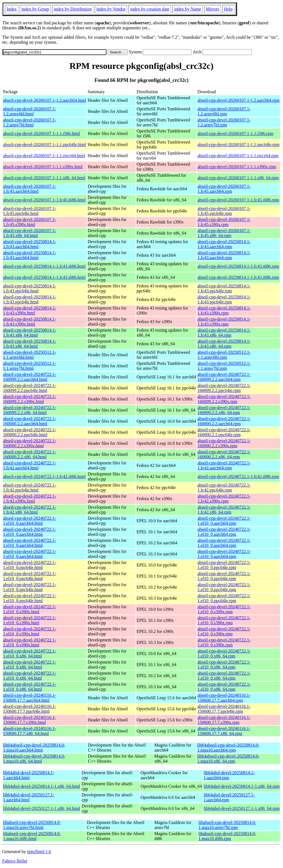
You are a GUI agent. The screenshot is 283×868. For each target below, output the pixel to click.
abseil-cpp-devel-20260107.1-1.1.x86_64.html (44, 178)
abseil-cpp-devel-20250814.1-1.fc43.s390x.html (30, 310)
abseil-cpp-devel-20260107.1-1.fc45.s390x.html (30, 222)
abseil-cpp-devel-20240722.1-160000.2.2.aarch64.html (30, 421)
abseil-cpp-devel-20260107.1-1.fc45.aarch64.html (30, 189)
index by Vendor (111, 9)
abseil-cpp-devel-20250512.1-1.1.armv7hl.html (30, 366)
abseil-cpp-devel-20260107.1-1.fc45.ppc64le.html (30, 211)
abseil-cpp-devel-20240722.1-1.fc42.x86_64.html (30, 510)
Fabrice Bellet (15, 861)
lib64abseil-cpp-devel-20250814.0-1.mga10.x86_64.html (34, 759)
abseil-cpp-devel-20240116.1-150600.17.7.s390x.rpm (224, 720)
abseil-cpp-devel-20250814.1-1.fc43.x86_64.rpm (224, 333)
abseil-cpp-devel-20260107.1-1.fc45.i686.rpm (238, 200)
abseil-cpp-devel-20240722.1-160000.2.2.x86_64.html (30, 454)
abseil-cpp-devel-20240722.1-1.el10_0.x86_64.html (30, 653)
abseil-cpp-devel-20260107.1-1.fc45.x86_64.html (30, 233)
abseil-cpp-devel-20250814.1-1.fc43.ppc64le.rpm (224, 288)
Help (228, 9)
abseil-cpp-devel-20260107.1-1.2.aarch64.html (44, 100)
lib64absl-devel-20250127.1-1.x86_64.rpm (242, 808)
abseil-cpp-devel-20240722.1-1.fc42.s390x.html (30, 499)
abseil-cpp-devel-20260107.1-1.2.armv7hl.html (30, 122)
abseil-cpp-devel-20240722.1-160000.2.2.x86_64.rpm (224, 454)
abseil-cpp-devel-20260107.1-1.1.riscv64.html (44, 156)
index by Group (35, 9)
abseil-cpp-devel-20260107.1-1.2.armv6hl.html (30, 111)
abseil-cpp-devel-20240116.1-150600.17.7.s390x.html (30, 720)
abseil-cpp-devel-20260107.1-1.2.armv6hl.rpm (224, 111)
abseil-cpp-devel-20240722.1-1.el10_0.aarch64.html (30, 521)
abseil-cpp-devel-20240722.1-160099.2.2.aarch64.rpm (224, 377)
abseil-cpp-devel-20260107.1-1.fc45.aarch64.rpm (224, 189)
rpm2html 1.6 (39, 852)
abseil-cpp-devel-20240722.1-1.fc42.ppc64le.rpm (224, 488)
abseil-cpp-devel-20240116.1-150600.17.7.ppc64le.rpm (224, 709)
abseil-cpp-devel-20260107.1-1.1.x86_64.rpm (238, 178)
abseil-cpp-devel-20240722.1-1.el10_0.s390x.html (30, 609)
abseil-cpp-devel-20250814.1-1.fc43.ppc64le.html (30, 288)
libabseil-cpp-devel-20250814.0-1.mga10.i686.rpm (227, 836)
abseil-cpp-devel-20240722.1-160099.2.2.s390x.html (30, 399)
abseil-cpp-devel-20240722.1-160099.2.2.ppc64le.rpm (224, 388)
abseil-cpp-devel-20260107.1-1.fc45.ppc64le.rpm (224, 211)
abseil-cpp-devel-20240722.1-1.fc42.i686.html (44, 476)
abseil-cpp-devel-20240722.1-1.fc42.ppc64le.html (30, 488)
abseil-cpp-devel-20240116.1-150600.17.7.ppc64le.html (30, 709)
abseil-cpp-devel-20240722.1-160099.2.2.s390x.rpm (224, 399)
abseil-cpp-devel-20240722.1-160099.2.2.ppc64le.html (30, 388)
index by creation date (150, 9)
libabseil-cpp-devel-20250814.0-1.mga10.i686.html (32, 836)
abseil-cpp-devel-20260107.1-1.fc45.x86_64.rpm (224, 233)
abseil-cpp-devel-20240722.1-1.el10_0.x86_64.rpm (224, 653)
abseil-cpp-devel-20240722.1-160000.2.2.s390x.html (30, 443)
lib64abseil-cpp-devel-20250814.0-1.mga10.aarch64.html (34, 748)
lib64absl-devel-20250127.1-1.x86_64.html (42, 808)
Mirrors (213, 9)
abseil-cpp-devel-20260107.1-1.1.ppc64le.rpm (238, 145)
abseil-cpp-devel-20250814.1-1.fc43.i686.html (44, 266)
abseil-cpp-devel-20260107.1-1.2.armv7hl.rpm (224, 122)
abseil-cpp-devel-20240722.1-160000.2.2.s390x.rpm (224, 443)
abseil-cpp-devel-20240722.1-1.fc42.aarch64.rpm (224, 465)
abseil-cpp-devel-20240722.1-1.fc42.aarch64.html (30, 465)
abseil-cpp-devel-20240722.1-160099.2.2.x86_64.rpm (224, 410)
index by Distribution (73, 9)
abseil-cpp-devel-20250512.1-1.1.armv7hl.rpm (224, 366)
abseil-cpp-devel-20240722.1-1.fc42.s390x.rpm (224, 499)
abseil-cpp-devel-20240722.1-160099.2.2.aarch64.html (30, 377)
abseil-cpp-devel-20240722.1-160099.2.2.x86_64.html (30, 410)
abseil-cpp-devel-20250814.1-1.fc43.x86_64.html (30, 333)
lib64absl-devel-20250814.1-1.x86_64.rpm (242, 786)
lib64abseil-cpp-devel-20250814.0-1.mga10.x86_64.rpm (228, 759)
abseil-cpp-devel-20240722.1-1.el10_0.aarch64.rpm (224, 521)
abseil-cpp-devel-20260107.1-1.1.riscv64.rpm (238, 156)
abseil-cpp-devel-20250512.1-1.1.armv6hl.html (30, 355)
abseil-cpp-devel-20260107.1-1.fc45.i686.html (44, 200)
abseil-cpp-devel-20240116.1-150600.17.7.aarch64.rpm (224, 698)
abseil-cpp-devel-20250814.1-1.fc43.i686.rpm (238, 266)
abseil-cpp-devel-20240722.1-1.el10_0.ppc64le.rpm (224, 565)
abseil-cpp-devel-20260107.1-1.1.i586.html (41, 133)
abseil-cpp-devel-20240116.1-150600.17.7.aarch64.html (30, 698)
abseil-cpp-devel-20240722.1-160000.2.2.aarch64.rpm (224, 421)
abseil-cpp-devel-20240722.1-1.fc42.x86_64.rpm (224, 510)
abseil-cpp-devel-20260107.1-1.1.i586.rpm (235, 133)
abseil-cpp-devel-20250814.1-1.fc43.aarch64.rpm (224, 244)
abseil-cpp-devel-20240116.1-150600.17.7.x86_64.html (30, 731)
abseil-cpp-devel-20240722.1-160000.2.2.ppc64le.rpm (224, 432)
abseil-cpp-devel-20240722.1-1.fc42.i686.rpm (238, 476)
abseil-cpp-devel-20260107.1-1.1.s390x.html (43, 167)
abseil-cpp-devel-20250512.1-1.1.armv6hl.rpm (224, 355)
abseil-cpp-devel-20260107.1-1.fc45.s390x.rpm (224, 222)
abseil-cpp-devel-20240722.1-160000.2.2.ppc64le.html (30, 432)
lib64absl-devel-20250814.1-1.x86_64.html (42, 786)
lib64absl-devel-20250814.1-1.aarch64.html (29, 775)
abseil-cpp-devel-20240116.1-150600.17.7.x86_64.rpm (224, 731)
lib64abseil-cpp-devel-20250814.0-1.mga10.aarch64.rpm (228, 748)
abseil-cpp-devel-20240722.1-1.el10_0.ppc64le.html (30, 565)
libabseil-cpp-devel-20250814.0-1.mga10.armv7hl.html (32, 825)
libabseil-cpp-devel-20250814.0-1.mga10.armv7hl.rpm (227, 825)
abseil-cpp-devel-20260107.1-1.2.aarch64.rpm (238, 100)
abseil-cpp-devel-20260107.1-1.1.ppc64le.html (44, 145)
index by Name (188, 9)
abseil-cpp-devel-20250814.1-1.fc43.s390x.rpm (224, 310)
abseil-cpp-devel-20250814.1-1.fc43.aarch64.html (30, 244)
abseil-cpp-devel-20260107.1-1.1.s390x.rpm (237, 167)
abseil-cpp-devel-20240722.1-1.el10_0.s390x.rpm (224, 609)
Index (12, 9)
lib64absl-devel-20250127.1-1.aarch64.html (29, 797)
